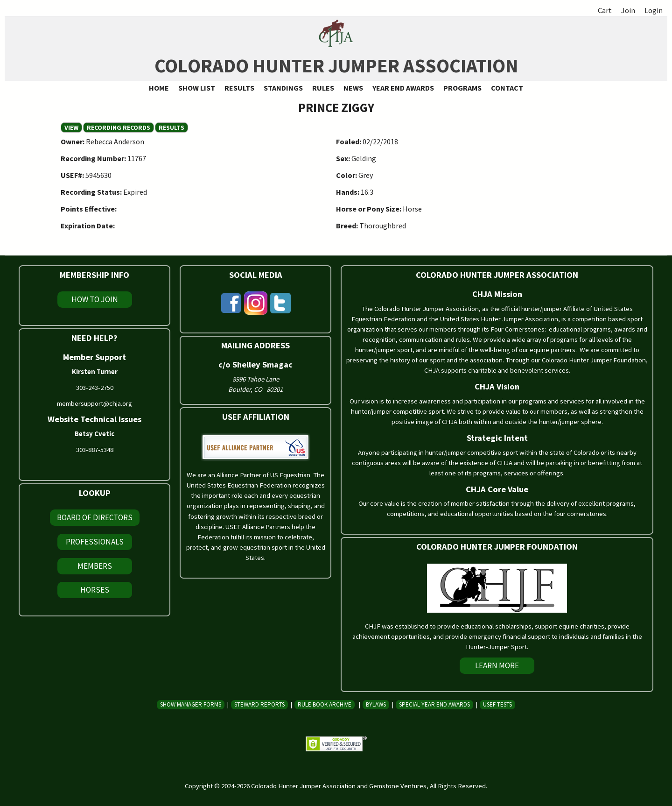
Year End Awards (403, 88)
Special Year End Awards (434, 704)
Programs (462, 88)
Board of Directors (95, 517)
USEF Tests (497, 704)
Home (159, 88)
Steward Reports (259, 704)
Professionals (95, 542)
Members (95, 566)
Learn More (497, 665)
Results (239, 88)
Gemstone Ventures (398, 786)
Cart (605, 10)
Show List (197, 88)
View (73, 127)
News (353, 88)
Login (654, 10)
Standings (283, 88)
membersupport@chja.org (94, 403)
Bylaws (376, 704)
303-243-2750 (95, 388)
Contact (507, 88)
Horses (95, 590)
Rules (323, 88)
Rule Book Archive (325, 704)
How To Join (95, 299)
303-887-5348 (95, 450)
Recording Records (119, 127)
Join (628, 10)
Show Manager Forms (191, 704)
